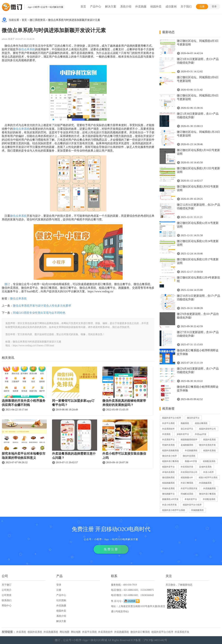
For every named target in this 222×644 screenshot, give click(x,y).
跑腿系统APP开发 (170, 499)
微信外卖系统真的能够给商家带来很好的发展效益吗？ (124, 403)
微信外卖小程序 (169, 456)
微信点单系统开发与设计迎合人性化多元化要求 (42, 306)
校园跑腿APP (187, 478)
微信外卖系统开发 (207, 445)
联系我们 (7, 600)
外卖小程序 (208, 472)
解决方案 (111, 7)
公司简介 (7, 590)
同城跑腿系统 (197, 510)
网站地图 (65, 632)
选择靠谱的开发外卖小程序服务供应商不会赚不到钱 (24, 403)
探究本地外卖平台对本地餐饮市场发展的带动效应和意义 (24, 456)
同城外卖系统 (168, 445)
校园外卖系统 (210, 440)
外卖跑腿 (141, 7)
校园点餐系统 (201, 423)
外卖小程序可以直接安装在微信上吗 (124, 456)
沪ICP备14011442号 (155, 640)
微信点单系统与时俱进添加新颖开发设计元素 (74, 20)
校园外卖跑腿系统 (170, 450)
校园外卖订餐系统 (170, 461)
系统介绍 (126, 7)
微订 (7, 284)
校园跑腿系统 (168, 483)
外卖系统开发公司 (189, 472)
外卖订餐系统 (187, 483)
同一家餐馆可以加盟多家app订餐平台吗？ (73, 403)
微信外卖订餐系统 (207, 494)
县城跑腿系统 (187, 445)
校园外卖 (156, 7)
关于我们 (186, 7)
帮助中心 (7, 606)
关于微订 (7, 585)
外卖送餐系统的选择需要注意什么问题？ (74, 456)
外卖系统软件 (168, 429)
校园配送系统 (209, 461)
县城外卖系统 (205, 467)
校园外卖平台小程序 (172, 418)
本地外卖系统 (168, 472)
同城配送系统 (187, 494)
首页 (83, 7)
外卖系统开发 (187, 467)
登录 (214, 7)
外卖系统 (166, 434)
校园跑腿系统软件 (189, 440)
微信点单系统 (27, 49)
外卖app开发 (201, 434)
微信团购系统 (168, 478)
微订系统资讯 (37, 20)
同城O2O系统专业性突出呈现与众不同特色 (39, 313)
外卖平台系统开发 (189, 488)
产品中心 (96, 7)
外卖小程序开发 (169, 505)
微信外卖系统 (189, 456)
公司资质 (7, 595)
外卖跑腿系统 (191, 450)
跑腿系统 (185, 423)
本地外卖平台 (191, 499)
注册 (202, 7)
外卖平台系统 (168, 423)
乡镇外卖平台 (183, 434)
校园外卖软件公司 (207, 429)
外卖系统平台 (168, 440)
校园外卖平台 (168, 467)
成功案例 (171, 7)
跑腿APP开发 (191, 461)
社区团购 (61, 600)
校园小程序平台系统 (208, 478)
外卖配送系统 (209, 499)
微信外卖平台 (193, 418)
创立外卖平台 (187, 429)
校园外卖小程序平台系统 (174, 510)
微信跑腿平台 (168, 494)
